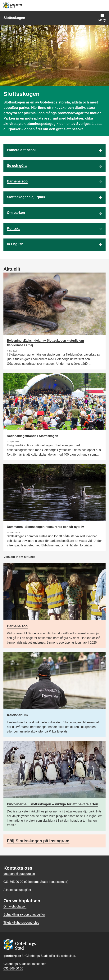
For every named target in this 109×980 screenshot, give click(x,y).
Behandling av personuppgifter (24, 914)
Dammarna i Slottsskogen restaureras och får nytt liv (45, 527)
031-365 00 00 (13, 968)
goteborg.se (12, 956)
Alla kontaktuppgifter (17, 890)
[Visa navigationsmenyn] (102, 18)
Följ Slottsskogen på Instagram (38, 841)
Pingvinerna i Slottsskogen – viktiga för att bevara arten (52, 804)
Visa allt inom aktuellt (19, 557)
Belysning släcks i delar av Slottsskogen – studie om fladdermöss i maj (45, 343)
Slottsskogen (14, 18)
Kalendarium (17, 715)
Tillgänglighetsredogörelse (21, 923)
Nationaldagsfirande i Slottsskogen (33, 436)
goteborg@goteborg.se (19, 874)
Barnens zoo (17, 626)
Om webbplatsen (15, 906)
